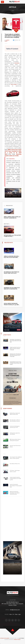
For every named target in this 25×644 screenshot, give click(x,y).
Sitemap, (2, 638)
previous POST (8, 206)
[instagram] (16, 620)
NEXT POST (7, 224)
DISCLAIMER (7, 638)
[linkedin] (13, 620)
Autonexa (17, 63)
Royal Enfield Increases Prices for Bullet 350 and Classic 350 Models (15, 363)
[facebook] (6, 620)
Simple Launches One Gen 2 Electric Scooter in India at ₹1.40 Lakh (15, 349)
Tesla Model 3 (14, 84)
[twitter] (9, 620)
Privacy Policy (17, 639)
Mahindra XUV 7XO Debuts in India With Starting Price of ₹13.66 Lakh (15, 355)
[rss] (19, 620)
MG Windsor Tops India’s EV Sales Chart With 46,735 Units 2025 (15, 341)
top (13, 632)
